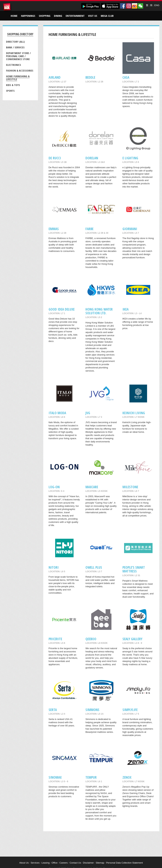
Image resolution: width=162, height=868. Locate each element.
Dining (58, 16)
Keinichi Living (134, 413)
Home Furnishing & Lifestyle (18, 78)
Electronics (14, 65)
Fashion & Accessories (20, 70)
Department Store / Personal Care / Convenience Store (18, 56)
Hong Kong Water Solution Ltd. (99, 311)
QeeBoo (91, 639)
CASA (126, 77)
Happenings (28, 16)
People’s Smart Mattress (134, 569)
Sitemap (100, 863)
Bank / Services (15, 47)
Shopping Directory (20, 34)
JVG (88, 413)
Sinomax (55, 777)
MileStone (130, 487)
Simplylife (130, 710)
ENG (157, 5)
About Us (24, 863)
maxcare (92, 487)
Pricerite (55, 639)
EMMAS (54, 229)
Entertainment (75, 16)
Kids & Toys (13, 85)
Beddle (90, 77)
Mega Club (107, 16)
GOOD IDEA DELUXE (62, 309)
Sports (10, 91)
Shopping (45, 16)
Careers (64, 863)
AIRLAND (55, 77)
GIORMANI (130, 229)
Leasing (46, 863)
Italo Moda (57, 413)
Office (54, 863)
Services (35, 863)
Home (14, 16)
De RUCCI (55, 158)
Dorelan (92, 158)
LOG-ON (54, 487)
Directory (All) (15, 42)
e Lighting (130, 158)
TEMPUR (91, 777)
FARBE (89, 229)
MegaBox (7, 7)
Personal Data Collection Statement (124, 863)
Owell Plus (94, 567)
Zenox (127, 777)
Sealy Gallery (132, 639)
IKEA (126, 309)
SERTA (53, 710)
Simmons (92, 710)
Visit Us (93, 16)
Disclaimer (88, 863)
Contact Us (75, 863)
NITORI (54, 567)
